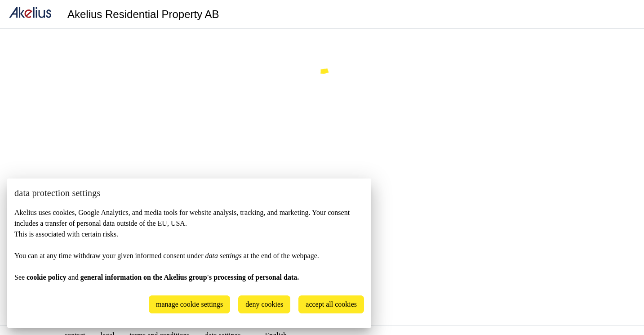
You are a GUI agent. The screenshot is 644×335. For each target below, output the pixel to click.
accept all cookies (331, 304)
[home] (30, 14)
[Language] (626, 14)
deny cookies (264, 304)
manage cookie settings (189, 304)
